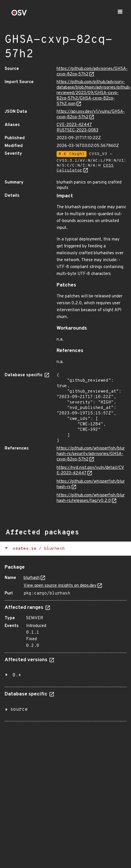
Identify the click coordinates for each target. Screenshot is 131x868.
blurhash (32, 578)
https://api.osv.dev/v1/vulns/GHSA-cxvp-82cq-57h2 (91, 114)
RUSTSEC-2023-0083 (77, 130)
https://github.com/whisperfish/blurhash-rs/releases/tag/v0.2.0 (91, 498)
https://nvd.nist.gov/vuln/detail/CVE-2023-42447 (90, 471)
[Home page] (19, 15)
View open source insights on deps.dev (60, 586)
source (19, 710)
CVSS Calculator (85, 168)
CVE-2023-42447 (74, 125)
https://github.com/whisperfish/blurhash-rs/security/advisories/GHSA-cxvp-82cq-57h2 (91, 454)
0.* (17, 675)
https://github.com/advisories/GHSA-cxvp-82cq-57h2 (92, 72)
